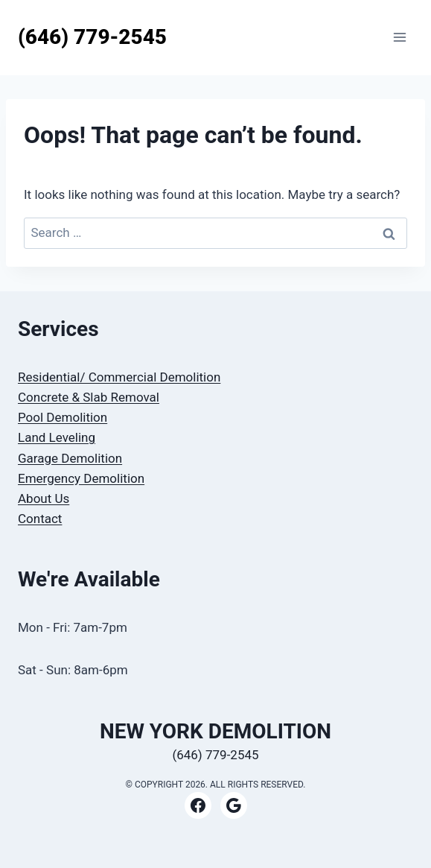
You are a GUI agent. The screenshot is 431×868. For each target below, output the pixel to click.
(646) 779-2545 (215, 755)
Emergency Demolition (81, 478)
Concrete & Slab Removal (89, 397)
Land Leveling (57, 437)
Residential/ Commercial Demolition (119, 377)
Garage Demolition (70, 458)
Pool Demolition (63, 417)
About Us (44, 498)
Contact (40, 519)
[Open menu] (399, 38)
